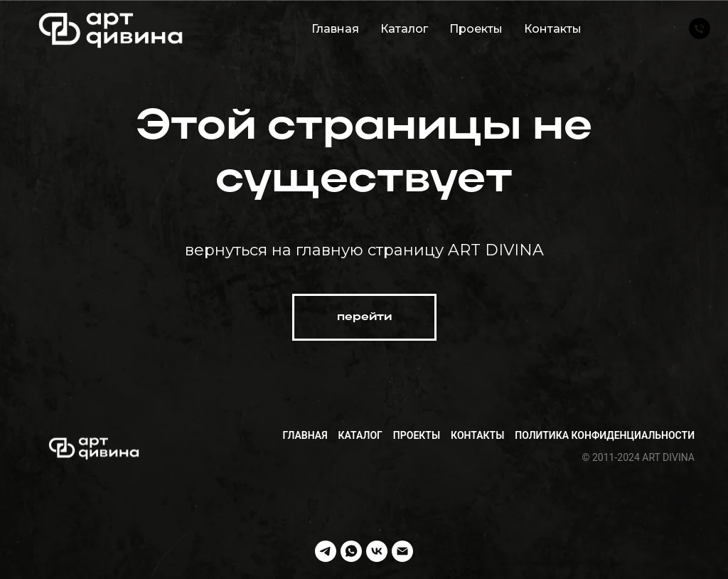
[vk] (377, 551)
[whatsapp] (351, 551)
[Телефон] (700, 28)
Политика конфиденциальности (605, 435)
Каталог (404, 29)
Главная (335, 29)
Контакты (553, 29)
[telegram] (326, 551)
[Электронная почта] (402, 551)
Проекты (476, 29)
